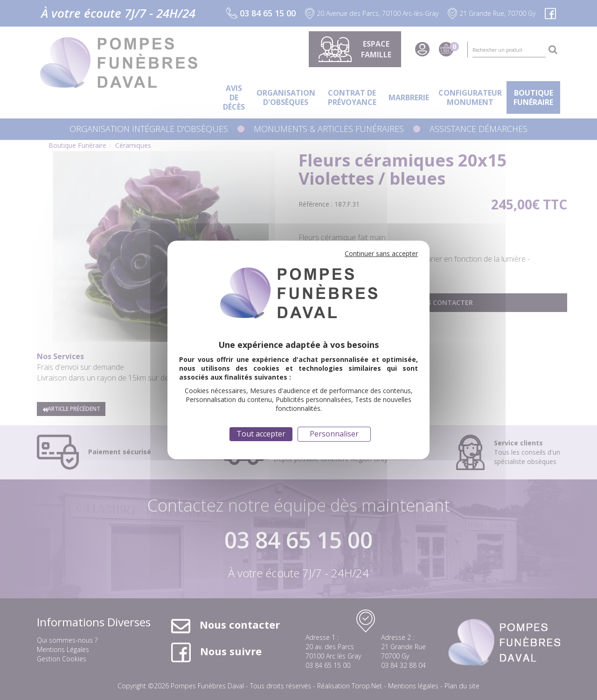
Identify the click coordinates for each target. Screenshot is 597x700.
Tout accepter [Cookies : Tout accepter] (261, 434)
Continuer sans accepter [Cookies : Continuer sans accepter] (381, 253)
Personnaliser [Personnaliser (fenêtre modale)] (334, 434)
